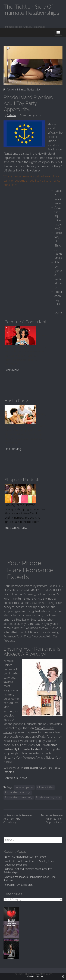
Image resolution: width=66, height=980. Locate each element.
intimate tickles (45, 787)
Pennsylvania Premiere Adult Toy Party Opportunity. (18, 819)
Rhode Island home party (19, 797)
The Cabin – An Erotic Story (18, 885)
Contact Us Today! (15, 778)
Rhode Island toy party (48, 797)
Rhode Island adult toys (18, 792)
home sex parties (24, 787)
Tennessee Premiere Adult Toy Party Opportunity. (52, 819)
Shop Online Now (16, 528)
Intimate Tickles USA (29, 90)
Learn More (12, 370)
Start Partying (13, 449)
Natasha (12, 115)
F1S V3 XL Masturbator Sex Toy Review (25, 857)
